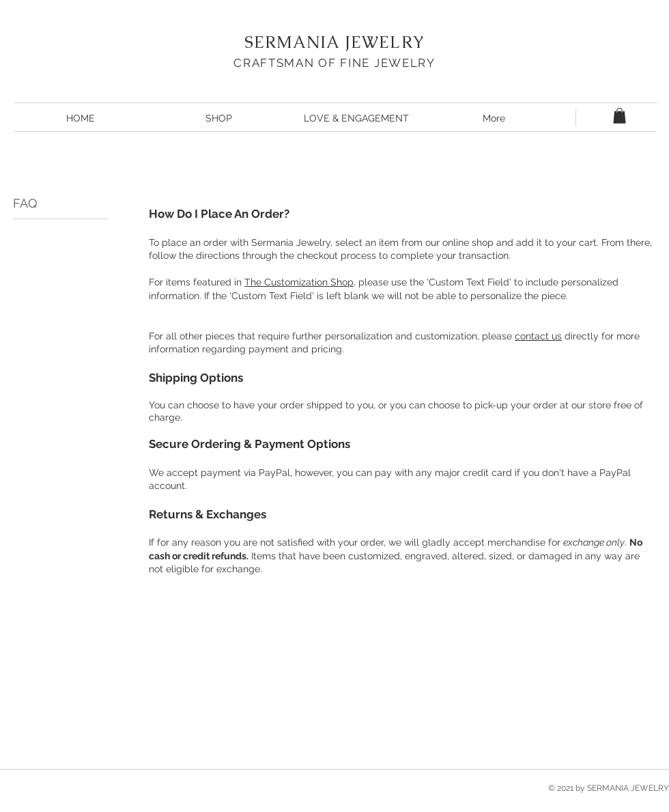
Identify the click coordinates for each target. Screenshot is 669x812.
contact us (538, 336)
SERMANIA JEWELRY (334, 42)
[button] (620, 116)
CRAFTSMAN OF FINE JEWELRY (334, 63)
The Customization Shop (299, 282)
